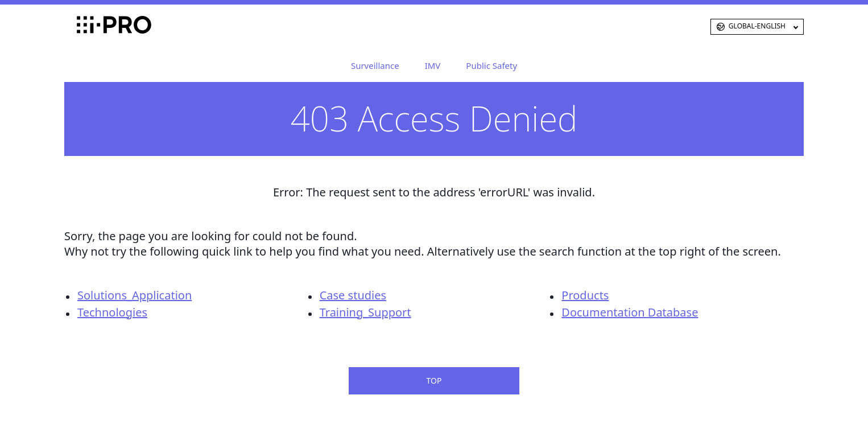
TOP (434, 381)
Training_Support (365, 312)
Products (585, 295)
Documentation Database (630, 312)
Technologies (112, 312)
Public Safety (491, 65)
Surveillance (375, 65)
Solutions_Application (135, 295)
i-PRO (96, 27)
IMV (433, 65)
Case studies (353, 295)
